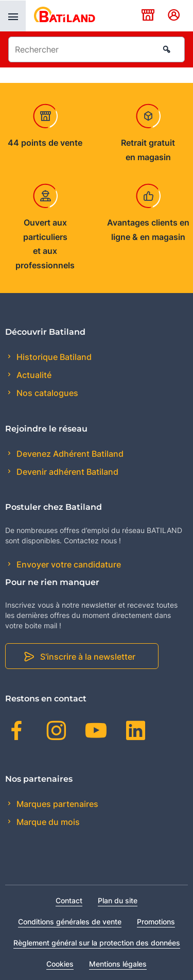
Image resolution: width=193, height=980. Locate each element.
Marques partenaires (56, 804)
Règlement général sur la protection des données (97, 943)
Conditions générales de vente (70, 922)
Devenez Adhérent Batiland (69, 454)
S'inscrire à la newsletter (88, 657)
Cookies (60, 964)
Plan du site (118, 900)
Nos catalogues (46, 393)
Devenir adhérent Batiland (66, 472)
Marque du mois (47, 822)
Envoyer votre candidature (68, 564)
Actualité (33, 375)
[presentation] (13, 16)
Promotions (156, 922)
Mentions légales (118, 964)
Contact (69, 900)
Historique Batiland (53, 357)
